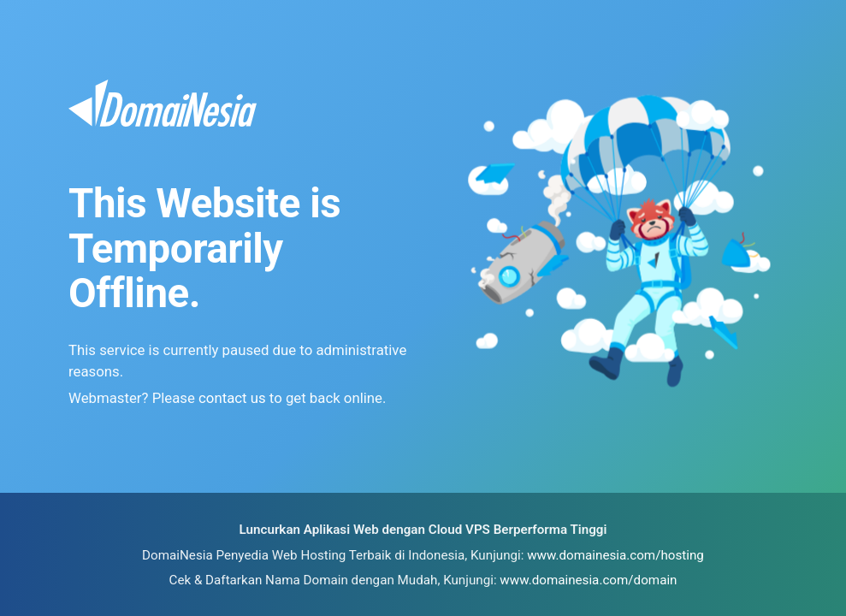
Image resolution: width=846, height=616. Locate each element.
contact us (232, 398)
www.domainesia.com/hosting (615, 555)
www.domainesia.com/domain (588, 580)
